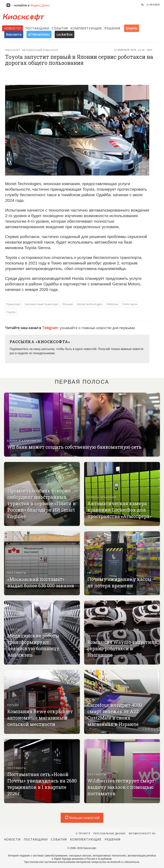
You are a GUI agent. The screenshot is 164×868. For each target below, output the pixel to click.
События (60, 28)
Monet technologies (90, 304)
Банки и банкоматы (24, 441)
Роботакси (130, 304)
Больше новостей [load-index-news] (82, 818)
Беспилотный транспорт (40, 50)
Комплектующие (86, 28)
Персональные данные (109, 833)
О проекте (153, 5)
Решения (112, 28)
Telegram (50, 328)
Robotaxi (113, 304)
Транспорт (13, 50)
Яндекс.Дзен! (40, 5)
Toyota (11, 312)
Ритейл (93, 573)
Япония (68, 304)
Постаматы (17, 573)
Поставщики (37, 28)
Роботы (14, 629)
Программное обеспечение (30, 484)
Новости (12, 28)
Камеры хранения (102, 497)
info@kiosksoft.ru (142, 833)
